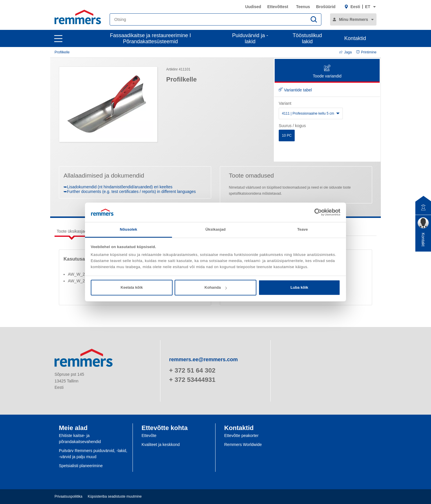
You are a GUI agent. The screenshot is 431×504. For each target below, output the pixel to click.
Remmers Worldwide (243, 445)
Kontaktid (355, 38)
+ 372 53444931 (192, 380)
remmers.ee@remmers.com (203, 360)
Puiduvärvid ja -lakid (250, 38)
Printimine (366, 52)
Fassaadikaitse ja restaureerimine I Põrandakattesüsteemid (150, 38)
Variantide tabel (295, 90)
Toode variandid (327, 72)
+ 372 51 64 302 (192, 370)
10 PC (287, 136)
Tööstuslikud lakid (307, 38)
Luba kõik (299, 287)
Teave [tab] (303, 229)
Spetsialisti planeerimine (81, 466)
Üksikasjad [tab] (215, 229)
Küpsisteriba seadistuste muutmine (115, 496)
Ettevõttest (278, 7)
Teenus (303, 7)
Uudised (253, 7)
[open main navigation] (58, 39)
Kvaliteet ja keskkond (161, 445)
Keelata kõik (132, 287)
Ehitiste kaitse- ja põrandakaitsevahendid (80, 439)
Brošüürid (326, 7)
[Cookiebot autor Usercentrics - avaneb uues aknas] (315, 212)
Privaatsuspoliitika (68, 496)
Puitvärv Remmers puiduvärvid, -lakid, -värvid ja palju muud (93, 454)
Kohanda (216, 287)
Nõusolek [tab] (128, 229)
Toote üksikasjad (72, 231)
